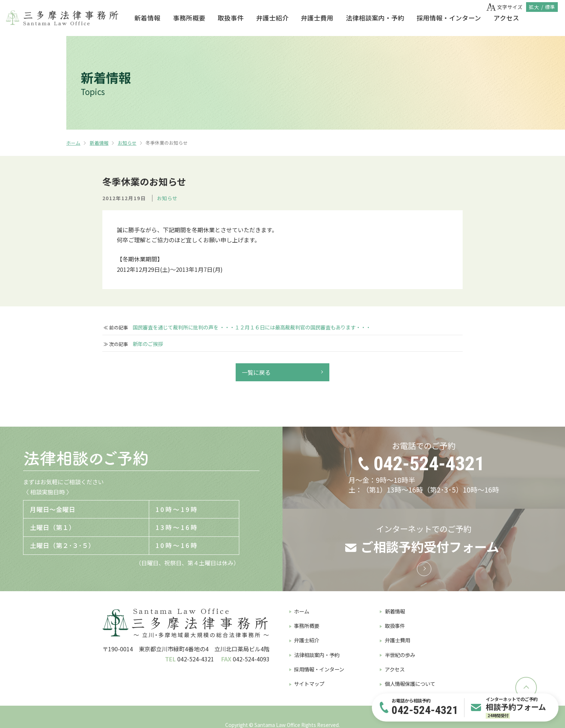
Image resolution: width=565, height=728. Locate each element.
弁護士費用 (317, 18)
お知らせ (127, 143)
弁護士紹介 (272, 18)
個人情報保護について (410, 684)
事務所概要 (189, 18)
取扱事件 (231, 18)
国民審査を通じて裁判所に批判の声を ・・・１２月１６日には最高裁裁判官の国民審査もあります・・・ (252, 327)
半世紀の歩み (400, 655)
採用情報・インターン (449, 18)
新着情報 (147, 18)
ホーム (73, 143)
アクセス (506, 18)
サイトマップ (309, 684)
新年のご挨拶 (148, 344)
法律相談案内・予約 (375, 18)
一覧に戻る (256, 372)
